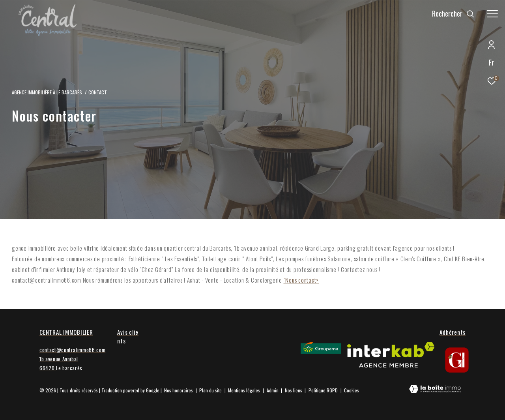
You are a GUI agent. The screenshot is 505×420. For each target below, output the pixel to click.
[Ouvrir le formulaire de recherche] (453, 14)
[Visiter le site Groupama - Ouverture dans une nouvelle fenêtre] (321, 348)
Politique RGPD (323, 390)
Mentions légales (245, 390)
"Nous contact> (301, 280)
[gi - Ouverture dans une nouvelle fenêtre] (457, 360)
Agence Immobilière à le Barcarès (47, 92)
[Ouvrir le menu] (492, 14)
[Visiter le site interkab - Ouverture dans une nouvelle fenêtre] (391, 355)
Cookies (352, 390)
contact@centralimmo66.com (72, 350)
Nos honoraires (179, 390)
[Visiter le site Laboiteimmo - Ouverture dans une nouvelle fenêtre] (435, 389)
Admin (273, 390)
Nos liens (294, 390)
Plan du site (211, 390)
